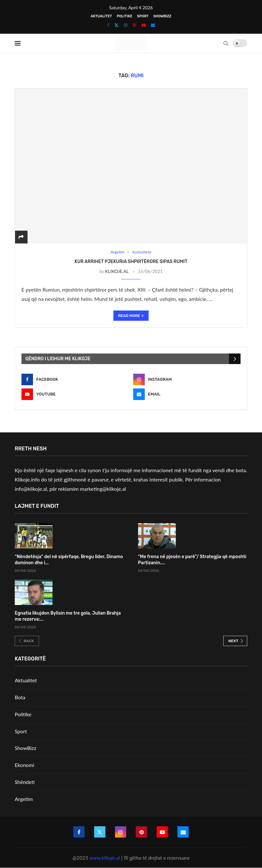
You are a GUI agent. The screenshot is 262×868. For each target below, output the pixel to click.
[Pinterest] (134, 25)
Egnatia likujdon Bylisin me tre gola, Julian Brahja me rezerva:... (68, 616)
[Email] (153, 25)
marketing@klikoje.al (103, 489)
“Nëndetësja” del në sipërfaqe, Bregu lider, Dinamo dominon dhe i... (69, 560)
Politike (124, 16)
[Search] (226, 43)
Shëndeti (25, 782)
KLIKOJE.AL (117, 272)
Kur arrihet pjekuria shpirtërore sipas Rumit (131, 262)
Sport (143, 16)
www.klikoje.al (105, 858)
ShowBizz (162, 16)
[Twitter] (116, 25)
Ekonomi (25, 765)
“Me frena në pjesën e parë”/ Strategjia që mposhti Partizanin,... (192, 560)
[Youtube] (144, 25)
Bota (20, 698)
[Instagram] (126, 25)
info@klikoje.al (31, 489)
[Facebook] (108, 25)
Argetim (24, 799)
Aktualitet (101, 16)
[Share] (21, 237)
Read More (131, 316)
